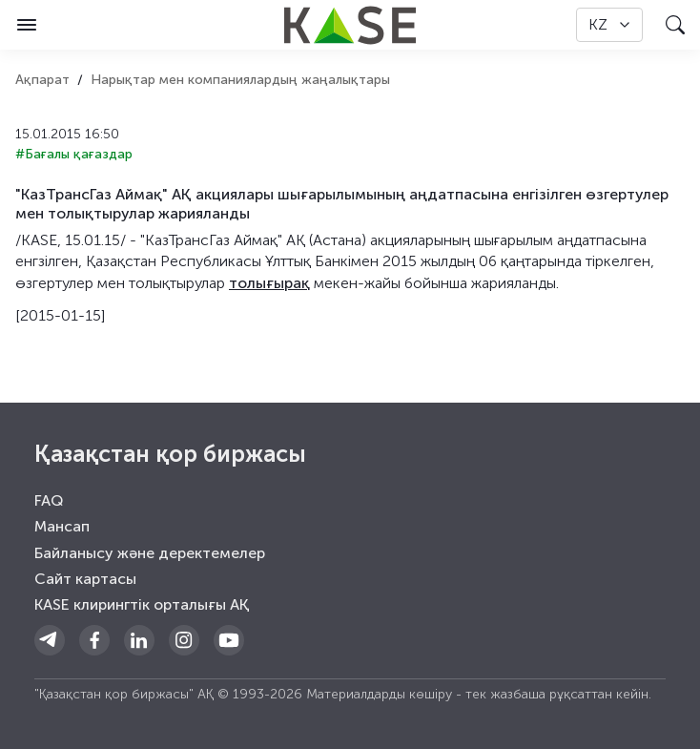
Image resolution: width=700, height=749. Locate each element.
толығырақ (269, 283)
